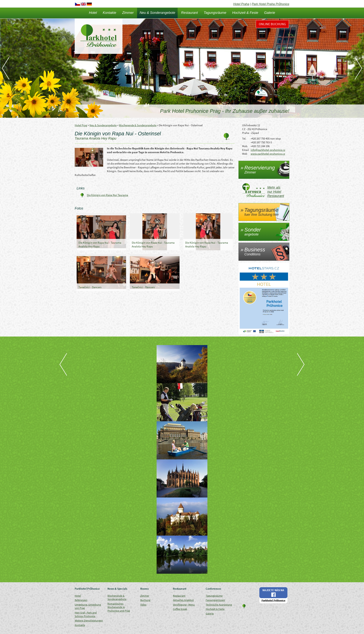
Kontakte (109, 13)
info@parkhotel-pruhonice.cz (268, 150)
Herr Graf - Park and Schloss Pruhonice (86, 614)
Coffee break (180, 609)
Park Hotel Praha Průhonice (271, 4)
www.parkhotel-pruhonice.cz (268, 154)
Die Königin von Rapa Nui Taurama (107, 195)
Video (143, 605)
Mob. (245, 146)
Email (246, 150)
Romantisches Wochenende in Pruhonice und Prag (119, 607)
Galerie (270, 13)
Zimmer (128, 13)
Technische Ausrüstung (219, 605)
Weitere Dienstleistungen (89, 621)
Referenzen (81, 600)
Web (245, 154)
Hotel (93, 13)
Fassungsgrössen (215, 600)
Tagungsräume (215, 13)
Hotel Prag (81, 125)
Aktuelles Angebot (183, 600)
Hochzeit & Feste (245, 13)
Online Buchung (272, 24)
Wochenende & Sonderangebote (138, 125)
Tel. (244, 138)
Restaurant (189, 13)
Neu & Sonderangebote (157, 13)
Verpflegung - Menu (184, 605)
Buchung (145, 600)
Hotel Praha (241, 4)
